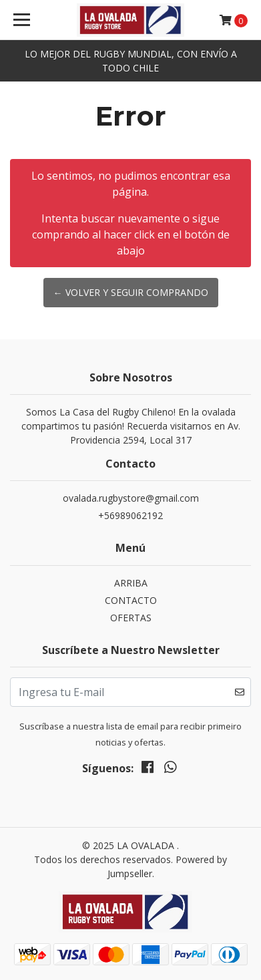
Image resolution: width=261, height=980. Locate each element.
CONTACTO (131, 600)
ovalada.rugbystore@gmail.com (131, 498)
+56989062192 (130, 515)
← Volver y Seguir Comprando (131, 292)
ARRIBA (131, 583)
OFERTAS (131, 618)
